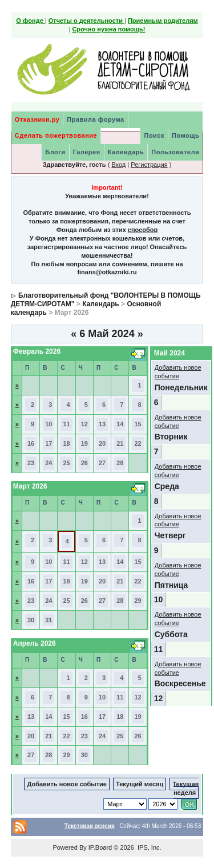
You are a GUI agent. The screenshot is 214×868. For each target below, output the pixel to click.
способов (143, 230)
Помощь (185, 135)
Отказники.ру (37, 119)
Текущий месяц (140, 784)
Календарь (126, 152)
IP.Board (100, 847)
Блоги (55, 152)
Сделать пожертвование (56, 135)
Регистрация (149, 165)
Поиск (154, 135)
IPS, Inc (149, 847)
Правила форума (95, 119)
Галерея (87, 152)
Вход (118, 165)
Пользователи (175, 152)
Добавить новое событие (67, 784)
